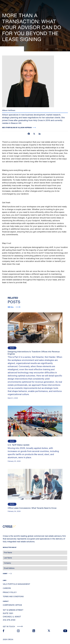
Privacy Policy (10, 592)
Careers (7, 588)
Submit (5, 574)
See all (11, 307)
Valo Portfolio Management (16, 584)
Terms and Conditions (13, 596)
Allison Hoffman (9, 110)
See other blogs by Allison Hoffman (17, 127)
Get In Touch (13, 627)
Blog (12, 348)
